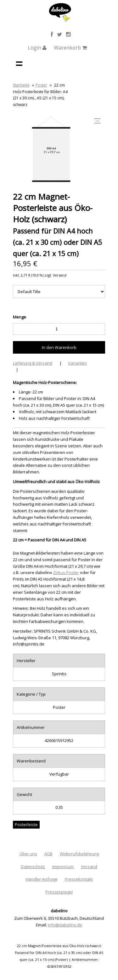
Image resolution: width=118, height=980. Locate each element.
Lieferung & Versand (33, 363)
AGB (48, 854)
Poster (41, 85)
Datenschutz (33, 867)
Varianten (77, 363)
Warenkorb (70, 48)
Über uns (28, 854)
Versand (89, 867)
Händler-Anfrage (42, 879)
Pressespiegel (59, 892)
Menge (20, 317)
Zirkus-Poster (66, 572)
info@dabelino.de (65, 925)
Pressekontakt (79, 879)
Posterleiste (26, 825)
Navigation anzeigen (19, 63)
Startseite (21, 85)
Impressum (63, 867)
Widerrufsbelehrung (79, 854)
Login (37, 48)
